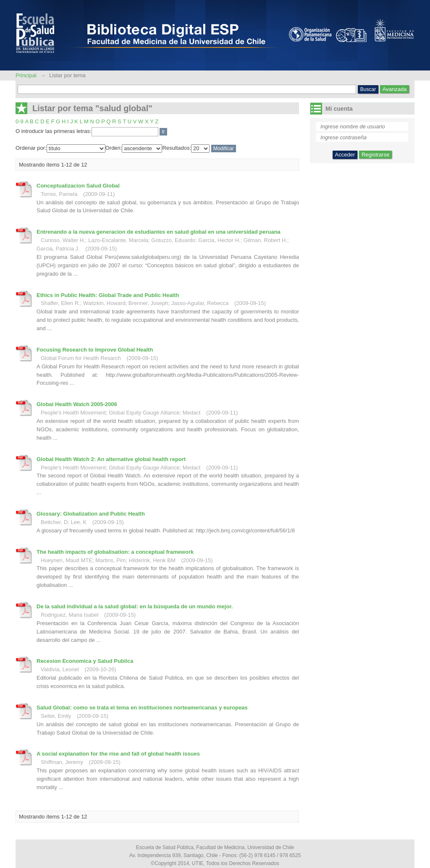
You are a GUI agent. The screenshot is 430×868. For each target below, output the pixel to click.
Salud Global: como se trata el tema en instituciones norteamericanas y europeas (142, 708)
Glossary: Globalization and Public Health (91, 514)
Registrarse (375, 155)
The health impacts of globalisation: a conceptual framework (115, 552)
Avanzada (395, 89)
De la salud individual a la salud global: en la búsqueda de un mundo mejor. (135, 606)
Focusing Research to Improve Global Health (95, 350)
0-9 (20, 121)
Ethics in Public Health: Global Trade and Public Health (108, 295)
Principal (27, 75)
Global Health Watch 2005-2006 (77, 404)
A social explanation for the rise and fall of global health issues (118, 754)
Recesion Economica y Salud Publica (85, 661)
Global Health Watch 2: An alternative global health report (111, 459)
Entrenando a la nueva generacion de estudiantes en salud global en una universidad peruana (159, 232)
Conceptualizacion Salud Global (78, 186)
